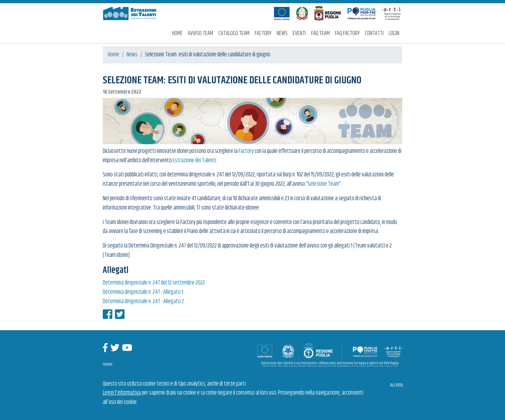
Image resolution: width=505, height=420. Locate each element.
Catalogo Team (234, 33)
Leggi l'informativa (122, 393)
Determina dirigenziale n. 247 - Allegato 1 (143, 292)
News (282, 33)
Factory (263, 33)
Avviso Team (200, 33)
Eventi (299, 33)
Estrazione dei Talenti (194, 161)
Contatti (374, 33)
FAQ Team (320, 33)
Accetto (397, 385)
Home (177, 33)
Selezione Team (323, 184)
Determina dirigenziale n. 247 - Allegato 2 (143, 302)
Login (394, 33)
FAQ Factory (347, 33)
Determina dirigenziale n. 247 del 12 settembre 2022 (154, 283)
